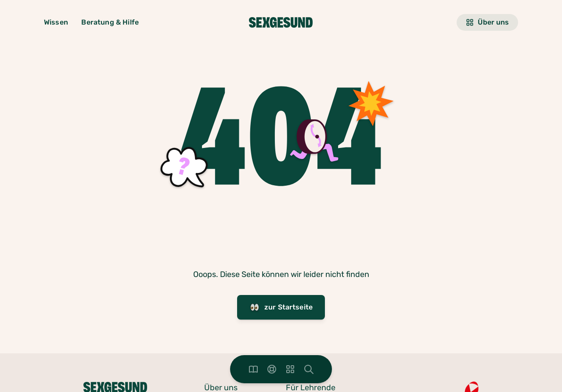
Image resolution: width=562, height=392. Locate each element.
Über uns (487, 22)
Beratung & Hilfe (110, 22)
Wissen (56, 22)
